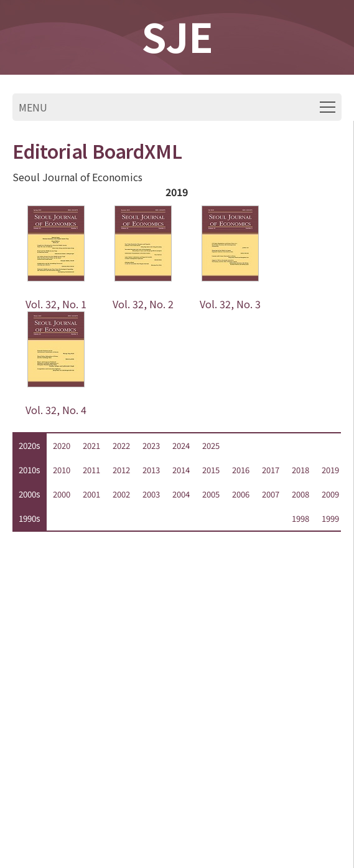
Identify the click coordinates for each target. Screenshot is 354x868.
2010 (62, 470)
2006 (241, 494)
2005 (211, 494)
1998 (300, 518)
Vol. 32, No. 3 (230, 304)
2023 (151, 446)
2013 (151, 470)
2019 (330, 470)
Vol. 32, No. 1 (56, 304)
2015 (211, 470)
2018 (300, 470)
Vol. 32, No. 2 (143, 304)
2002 (121, 494)
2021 (91, 446)
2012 (121, 470)
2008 (300, 494)
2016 (241, 470)
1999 (330, 518)
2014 (181, 470)
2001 (91, 494)
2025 (211, 446)
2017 (271, 470)
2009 (330, 494)
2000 (62, 494)
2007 (271, 494)
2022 (121, 446)
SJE (177, 35)
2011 (91, 470)
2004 (181, 494)
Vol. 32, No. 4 (56, 410)
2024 (181, 446)
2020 (62, 446)
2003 (151, 494)
